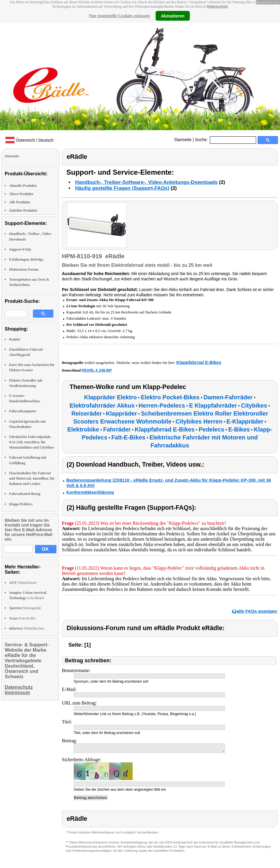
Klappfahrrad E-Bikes (199, 362)
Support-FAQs (20, 249)
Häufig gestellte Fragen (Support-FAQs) (122, 188)
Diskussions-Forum (24, 269)
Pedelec (15, 339)
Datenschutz (217, 6)
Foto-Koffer (23, 618)
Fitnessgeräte (25, 608)
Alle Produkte (20, 202)
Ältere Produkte (21, 194)
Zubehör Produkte (23, 210)
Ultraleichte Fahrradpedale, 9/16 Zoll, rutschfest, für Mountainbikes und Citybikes (32, 442)
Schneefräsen (23, 583)
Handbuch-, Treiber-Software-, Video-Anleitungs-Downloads (146, 182)
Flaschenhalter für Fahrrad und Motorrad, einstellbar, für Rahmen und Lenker (32, 478)
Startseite (183, 140)
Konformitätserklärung (90, 492)
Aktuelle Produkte (23, 186)
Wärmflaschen (27, 628)
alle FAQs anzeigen (257, 611)
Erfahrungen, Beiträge (26, 259)
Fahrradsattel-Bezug (25, 494)
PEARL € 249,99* (97, 370)
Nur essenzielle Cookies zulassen (119, 16)
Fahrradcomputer (23, 411)
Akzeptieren (173, 16)
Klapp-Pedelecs (21, 504)
